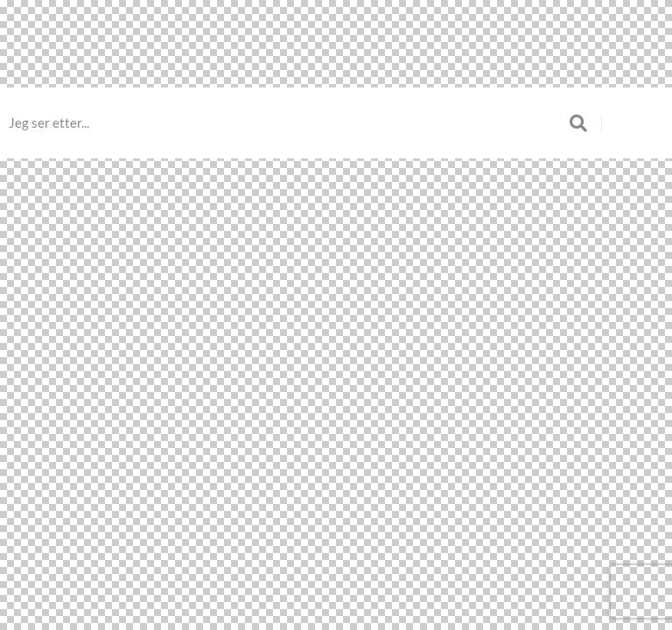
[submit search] (586, 123)
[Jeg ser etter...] (289, 123)
